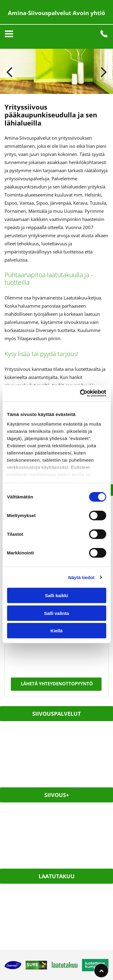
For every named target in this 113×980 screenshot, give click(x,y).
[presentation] (36, 650)
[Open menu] (9, 34)
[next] (104, 71)
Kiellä (56, 631)
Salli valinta (56, 613)
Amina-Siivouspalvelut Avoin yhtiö (56, 13)
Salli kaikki (56, 595)
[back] (9, 71)
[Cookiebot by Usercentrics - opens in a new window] (80, 393)
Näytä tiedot (82, 577)
